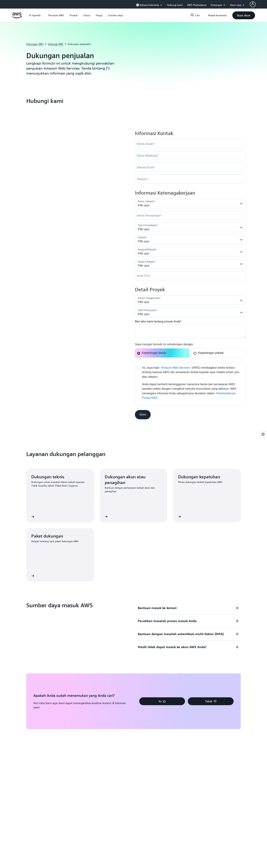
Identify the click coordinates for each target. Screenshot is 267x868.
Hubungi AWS (56, 44)
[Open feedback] (263, 434)
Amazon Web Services (175, 368)
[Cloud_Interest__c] (190, 331)
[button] (56, 15)
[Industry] (190, 240)
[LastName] (190, 156)
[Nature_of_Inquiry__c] (190, 312)
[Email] (190, 167)
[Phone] (190, 179)
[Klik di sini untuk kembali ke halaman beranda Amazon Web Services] (17, 17)
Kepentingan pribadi (208, 353)
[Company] (190, 215)
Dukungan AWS (35, 44)
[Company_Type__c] (190, 227)
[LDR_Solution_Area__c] (190, 300)
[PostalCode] (190, 276)
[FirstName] (190, 144)
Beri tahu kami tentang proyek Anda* (158, 321)
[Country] (190, 252)
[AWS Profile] (253, 4)
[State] (190, 264)
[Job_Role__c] (190, 203)
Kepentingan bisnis (152, 353)
